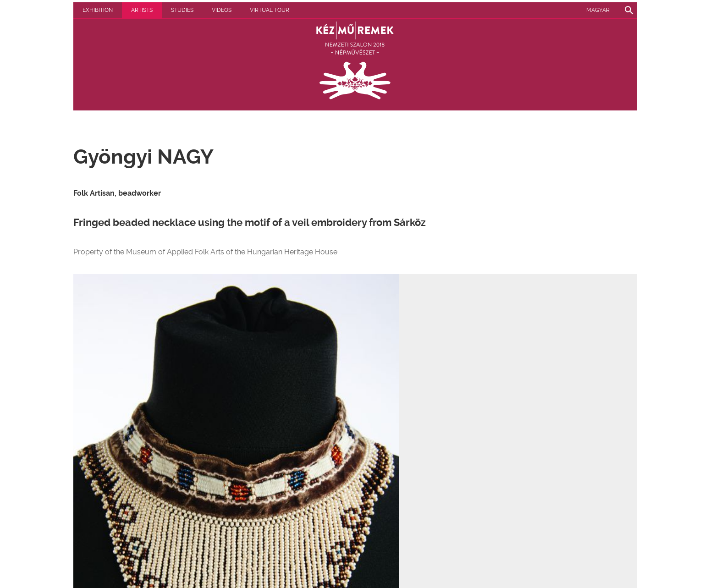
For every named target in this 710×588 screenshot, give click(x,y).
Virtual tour (270, 10)
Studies (182, 10)
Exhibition (98, 10)
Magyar (598, 10)
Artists (142, 10)
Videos (222, 10)
